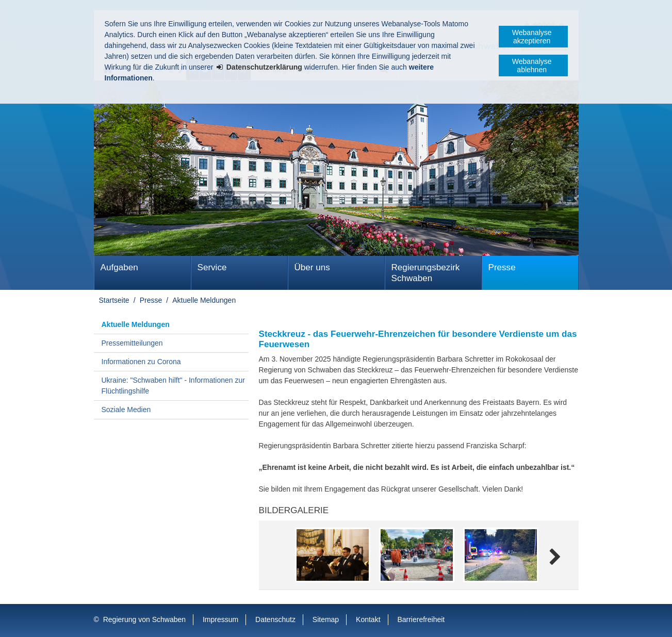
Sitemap (326, 619)
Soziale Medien (126, 410)
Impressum (220, 619)
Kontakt (368, 619)
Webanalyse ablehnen (532, 66)
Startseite (114, 300)
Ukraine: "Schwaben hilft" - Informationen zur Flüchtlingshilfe (173, 386)
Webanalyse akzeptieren (532, 37)
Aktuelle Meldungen (204, 300)
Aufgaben (119, 267)
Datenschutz (275, 619)
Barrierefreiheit (421, 619)
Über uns (312, 267)
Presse (502, 267)
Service (212, 267)
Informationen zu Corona (141, 362)
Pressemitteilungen (132, 343)
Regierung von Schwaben (144, 619)
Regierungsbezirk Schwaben (426, 273)
